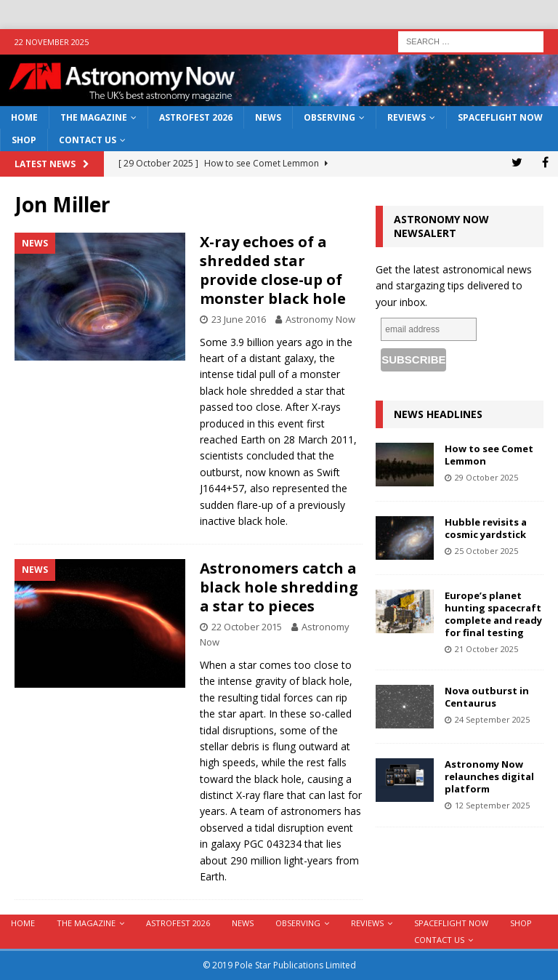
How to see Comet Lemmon (489, 455)
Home (24, 117)
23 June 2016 (239, 319)
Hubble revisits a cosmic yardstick (486, 528)
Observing (329, 117)
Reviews (407, 117)
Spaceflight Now (500, 117)
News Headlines (438, 414)
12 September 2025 (492, 805)
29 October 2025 (486, 477)
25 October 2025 (486, 551)
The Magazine (94, 117)
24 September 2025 (492, 719)
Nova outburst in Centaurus (487, 697)
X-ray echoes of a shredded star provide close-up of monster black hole (273, 270)
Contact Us (88, 140)
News (268, 117)
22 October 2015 (247, 627)
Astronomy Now (320, 319)
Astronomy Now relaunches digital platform (489, 776)
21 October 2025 (486, 649)
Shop (24, 140)
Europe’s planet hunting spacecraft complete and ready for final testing (493, 614)
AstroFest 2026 (196, 117)
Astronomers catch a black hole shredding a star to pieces (279, 587)
